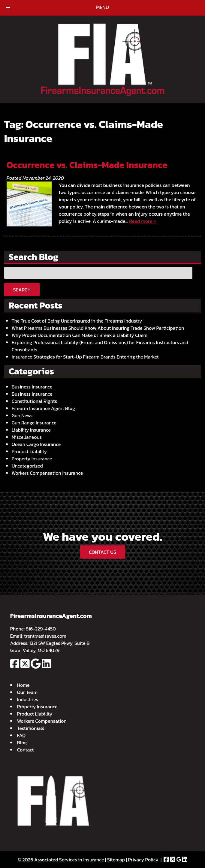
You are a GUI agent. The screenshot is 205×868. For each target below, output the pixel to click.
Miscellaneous (27, 437)
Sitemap (116, 860)
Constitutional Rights (34, 401)
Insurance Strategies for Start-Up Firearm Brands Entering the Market (85, 357)
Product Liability (29, 451)
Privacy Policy (143, 860)
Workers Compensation (42, 721)
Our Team (27, 692)
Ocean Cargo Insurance (36, 444)
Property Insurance (32, 459)
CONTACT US (102, 552)
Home (23, 685)
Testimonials (31, 728)
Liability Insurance (31, 430)
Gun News (22, 415)
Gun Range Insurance (34, 423)
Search (22, 290)
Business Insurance (32, 387)
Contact (26, 750)
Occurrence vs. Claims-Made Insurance (87, 165)
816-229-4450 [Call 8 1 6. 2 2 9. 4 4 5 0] (41, 629)
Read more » (143, 221)
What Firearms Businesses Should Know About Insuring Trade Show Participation (98, 328)
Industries (28, 699)
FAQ (21, 735)
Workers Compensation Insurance (47, 473)
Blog (22, 743)
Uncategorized (27, 466)
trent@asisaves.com (45, 636)
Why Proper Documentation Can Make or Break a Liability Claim (80, 335)
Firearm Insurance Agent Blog (43, 408)
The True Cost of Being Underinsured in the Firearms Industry (77, 321)
